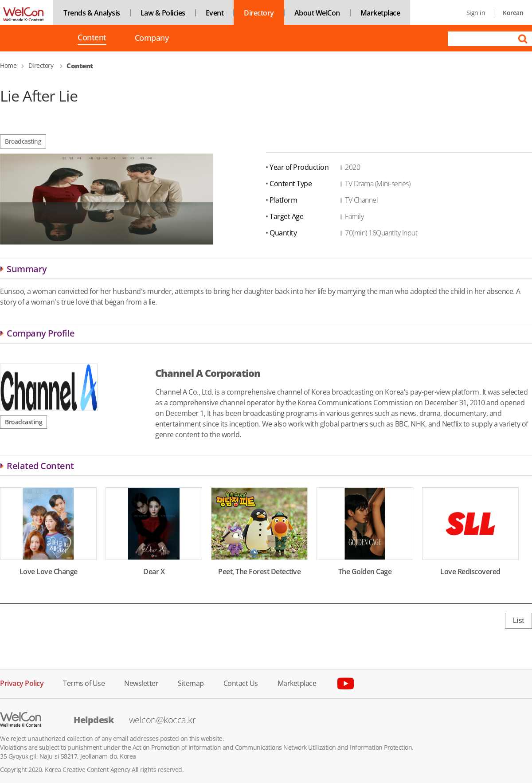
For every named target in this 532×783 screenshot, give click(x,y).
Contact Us (241, 683)
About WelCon (317, 13)
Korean (513, 13)
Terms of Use (84, 683)
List (518, 621)
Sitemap (191, 683)
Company (152, 38)
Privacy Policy (22, 683)
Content (92, 38)
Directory (259, 13)
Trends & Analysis (92, 13)
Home (8, 65)
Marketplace (380, 13)
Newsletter (141, 683)
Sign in (476, 13)
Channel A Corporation (208, 373)
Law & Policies (163, 13)
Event (215, 13)
